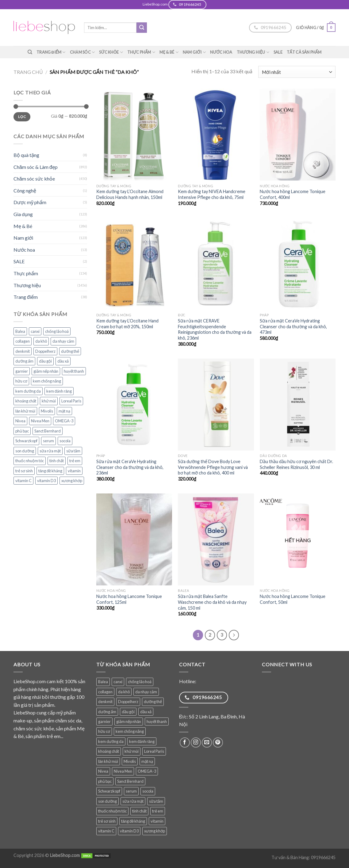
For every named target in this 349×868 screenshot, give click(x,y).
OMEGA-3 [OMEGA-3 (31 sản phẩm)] (64, 421)
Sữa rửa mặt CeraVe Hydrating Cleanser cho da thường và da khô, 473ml (293, 326)
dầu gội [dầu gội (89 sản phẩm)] (45, 361)
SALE (278, 52)
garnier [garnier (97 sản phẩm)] (22, 371)
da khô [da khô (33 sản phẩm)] (41, 341)
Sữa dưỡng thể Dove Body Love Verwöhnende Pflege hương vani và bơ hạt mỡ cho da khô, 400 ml (213, 467)
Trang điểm (51, 52)
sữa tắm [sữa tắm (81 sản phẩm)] (73, 451)
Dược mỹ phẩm (30, 202)
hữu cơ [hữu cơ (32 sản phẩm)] (21, 381)
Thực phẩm (141, 52)
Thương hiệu (253, 52)
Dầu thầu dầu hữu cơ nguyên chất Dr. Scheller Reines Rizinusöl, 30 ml (296, 464)
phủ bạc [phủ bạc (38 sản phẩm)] (22, 431)
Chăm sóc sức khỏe (34, 179)
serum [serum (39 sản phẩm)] (48, 441)
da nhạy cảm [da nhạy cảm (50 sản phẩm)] (63, 341)
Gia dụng (23, 214)
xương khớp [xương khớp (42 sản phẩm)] (72, 481)
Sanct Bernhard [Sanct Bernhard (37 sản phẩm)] (48, 431)
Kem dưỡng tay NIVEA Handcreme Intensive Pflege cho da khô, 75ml (212, 194)
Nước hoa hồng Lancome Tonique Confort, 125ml (129, 599)
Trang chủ (28, 72)
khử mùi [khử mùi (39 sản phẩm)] (49, 401)
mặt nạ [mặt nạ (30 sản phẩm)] (64, 411)
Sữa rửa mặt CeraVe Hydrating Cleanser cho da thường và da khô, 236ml (130, 467)
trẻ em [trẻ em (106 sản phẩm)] (75, 461)
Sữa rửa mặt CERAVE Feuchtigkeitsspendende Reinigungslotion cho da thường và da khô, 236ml (215, 329)
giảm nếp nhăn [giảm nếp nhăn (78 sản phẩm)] (46, 371)
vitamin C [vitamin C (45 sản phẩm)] (23, 481)
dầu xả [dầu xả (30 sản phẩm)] (63, 361)
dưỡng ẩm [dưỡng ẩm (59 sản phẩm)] (24, 361)
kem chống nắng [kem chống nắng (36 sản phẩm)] (47, 381)
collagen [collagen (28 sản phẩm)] (23, 341)
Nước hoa (221, 52)
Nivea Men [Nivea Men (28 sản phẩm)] (40, 421)
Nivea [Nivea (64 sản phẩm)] (20, 421)
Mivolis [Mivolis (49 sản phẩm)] (47, 411)
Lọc (22, 117)
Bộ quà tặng (26, 155)
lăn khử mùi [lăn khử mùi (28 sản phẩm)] (25, 411)
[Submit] (142, 28)
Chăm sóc (82, 52)
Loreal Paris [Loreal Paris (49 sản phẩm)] (71, 401)
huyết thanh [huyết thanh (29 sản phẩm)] (74, 371)
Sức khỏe (111, 52)
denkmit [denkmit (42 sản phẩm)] (23, 351)
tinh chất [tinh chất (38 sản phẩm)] (57, 461)
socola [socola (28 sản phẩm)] (65, 441)
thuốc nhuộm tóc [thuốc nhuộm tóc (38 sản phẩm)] (30, 461)
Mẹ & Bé (169, 52)
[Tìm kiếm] (30, 52)
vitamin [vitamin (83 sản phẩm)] (74, 471)
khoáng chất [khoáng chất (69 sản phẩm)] (26, 401)
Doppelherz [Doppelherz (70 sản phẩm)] (45, 351)
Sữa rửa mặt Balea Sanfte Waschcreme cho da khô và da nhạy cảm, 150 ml (212, 602)
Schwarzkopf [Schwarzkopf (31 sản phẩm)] (26, 441)
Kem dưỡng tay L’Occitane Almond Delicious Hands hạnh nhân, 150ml (130, 194)
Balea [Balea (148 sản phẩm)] (20, 331)
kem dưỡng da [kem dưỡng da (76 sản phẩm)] (28, 391)
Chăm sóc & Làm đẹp (36, 167)
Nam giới (194, 52)
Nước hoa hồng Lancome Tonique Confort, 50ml (293, 599)
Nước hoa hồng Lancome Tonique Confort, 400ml (293, 194)
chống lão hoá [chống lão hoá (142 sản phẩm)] (57, 331)
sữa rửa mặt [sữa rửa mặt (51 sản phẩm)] (50, 451)
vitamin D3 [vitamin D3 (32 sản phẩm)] (46, 481)
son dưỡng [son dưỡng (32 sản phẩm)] (25, 451)
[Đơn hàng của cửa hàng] (297, 72)
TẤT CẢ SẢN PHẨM (304, 52)
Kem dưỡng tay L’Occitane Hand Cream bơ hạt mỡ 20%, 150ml (127, 324)
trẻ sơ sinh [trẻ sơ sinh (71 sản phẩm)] (24, 471)
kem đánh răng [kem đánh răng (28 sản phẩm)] (59, 391)
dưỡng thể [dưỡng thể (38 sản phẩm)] (70, 351)
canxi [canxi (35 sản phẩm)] (35, 331)
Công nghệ (25, 190)
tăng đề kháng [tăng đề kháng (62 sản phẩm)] (50, 471)
